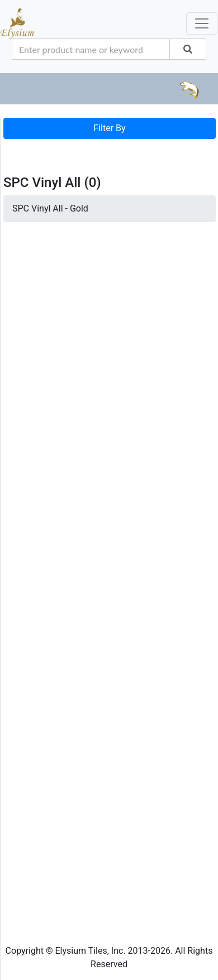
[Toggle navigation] (19, 150)
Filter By (109, 128)
